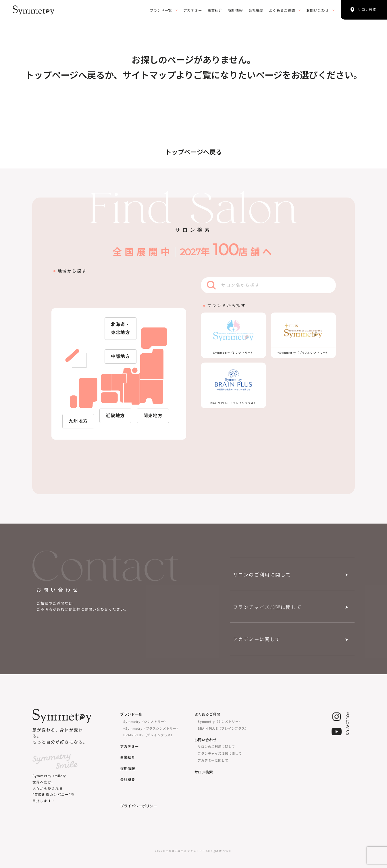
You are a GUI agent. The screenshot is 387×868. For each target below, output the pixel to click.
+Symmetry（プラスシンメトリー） (151, 728)
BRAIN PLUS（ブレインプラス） (149, 735)
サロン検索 (204, 772)
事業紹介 (215, 10)
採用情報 (236, 10)
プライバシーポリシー (139, 806)
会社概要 (256, 10)
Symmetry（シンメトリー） (145, 721)
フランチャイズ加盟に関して (267, 607)
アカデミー (193, 10)
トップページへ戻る (194, 152)
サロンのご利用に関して (262, 575)
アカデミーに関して (257, 639)
